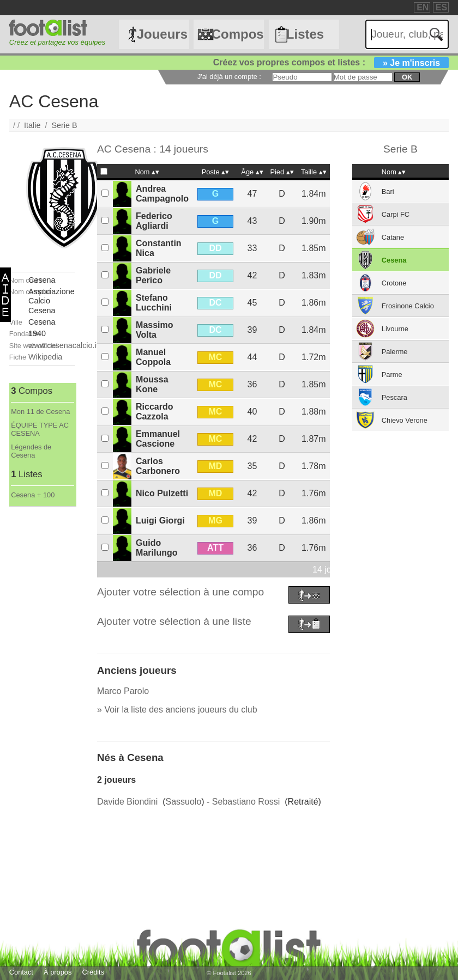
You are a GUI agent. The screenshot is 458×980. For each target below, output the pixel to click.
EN (423, 7)
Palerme (395, 352)
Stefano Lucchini (154, 303)
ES (441, 7)
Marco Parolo (123, 691)
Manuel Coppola (153, 357)
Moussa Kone (152, 384)
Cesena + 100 (33, 495)
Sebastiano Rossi (246, 802)
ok (407, 77)
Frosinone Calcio (408, 306)
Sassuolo (183, 802)
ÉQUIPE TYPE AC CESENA (40, 429)
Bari (388, 191)
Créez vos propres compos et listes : (331, 62)
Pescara (394, 397)
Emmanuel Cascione (158, 439)
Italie (32, 125)
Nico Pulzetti (162, 493)
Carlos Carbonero (158, 466)
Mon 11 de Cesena (40, 412)
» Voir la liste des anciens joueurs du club (177, 710)
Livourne (395, 329)
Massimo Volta (154, 330)
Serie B (64, 125)
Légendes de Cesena (31, 451)
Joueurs (162, 34)
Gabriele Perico (153, 275)
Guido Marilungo (156, 548)
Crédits (94, 972)
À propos (58, 972)
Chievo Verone (405, 420)
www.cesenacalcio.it (64, 345)
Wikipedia (45, 357)
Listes (305, 34)
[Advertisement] (42, 670)
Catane (393, 237)
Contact (21, 972)
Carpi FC (396, 214)
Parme (392, 375)
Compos (238, 34)
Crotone (394, 283)
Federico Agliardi (154, 221)
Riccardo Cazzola (154, 412)
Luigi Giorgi (160, 521)
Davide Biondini (127, 802)
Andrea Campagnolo (162, 194)
